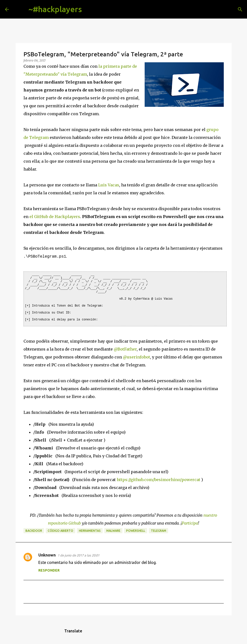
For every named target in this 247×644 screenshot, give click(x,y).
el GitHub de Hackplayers (55, 217)
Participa (190, 523)
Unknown (47, 555)
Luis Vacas (109, 185)
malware (113, 530)
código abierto (60, 530)
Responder (49, 570)
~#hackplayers (55, 9)
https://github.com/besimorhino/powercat (158, 479)
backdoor (34, 530)
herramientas (90, 530)
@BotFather (125, 349)
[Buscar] (90, 9)
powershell (136, 530)
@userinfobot (136, 356)
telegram (158, 530)
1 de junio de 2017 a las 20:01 (79, 555)
